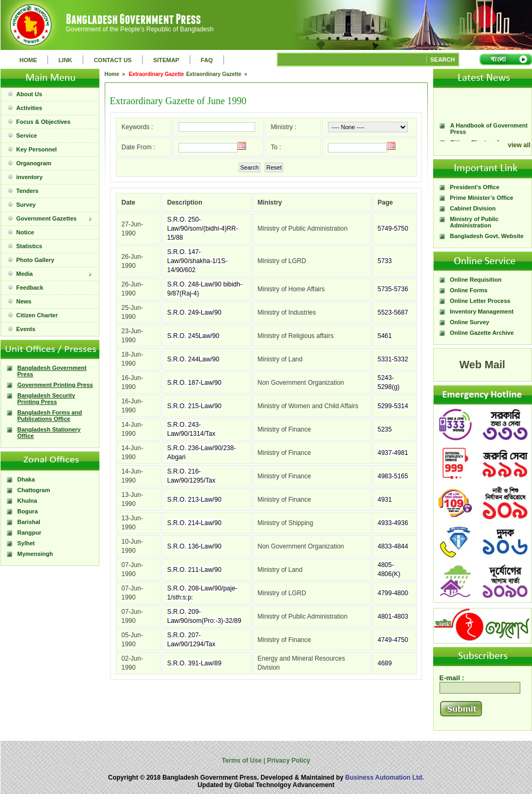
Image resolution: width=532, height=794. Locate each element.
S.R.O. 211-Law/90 (195, 570)
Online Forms (469, 290)
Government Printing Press (55, 385)
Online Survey (470, 322)
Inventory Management (482, 311)
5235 (385, 429)
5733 (385, 261)
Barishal (29, 522)
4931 (385, 500)
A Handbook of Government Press (489, 138)
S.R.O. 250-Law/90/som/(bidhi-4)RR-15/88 (203, 229)
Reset (274, 167)
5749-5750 (393, 229)
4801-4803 (393, 616)
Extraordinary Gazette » (217, 74)
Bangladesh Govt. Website (487, 236)
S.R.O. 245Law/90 (193, 336)
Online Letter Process (480, 301)
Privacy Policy (288, 761)
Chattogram (34, 490)
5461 (385, 336)
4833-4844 (393, 546)
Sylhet (26, 543)
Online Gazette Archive (482, 333)
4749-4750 (393, 640)
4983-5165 (393, 476)
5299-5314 (393, 406)
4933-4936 (393, 523)
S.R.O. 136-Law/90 (195, 546)
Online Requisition (476, 280)
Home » (116, 74)
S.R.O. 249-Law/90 (195, 312)
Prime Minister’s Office (482, 198)
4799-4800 (393, 593)
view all (520, 145)
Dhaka (26, 479)
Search (250, 167)
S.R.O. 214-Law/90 (195, 523)
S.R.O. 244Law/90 (193, 359)
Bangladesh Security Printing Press (47, 399)
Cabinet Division (473, 208)
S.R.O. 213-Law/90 (195, 500)
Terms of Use (242, 761)
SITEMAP (166, 60)
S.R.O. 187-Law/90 (195, 383)
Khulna (27, 501)
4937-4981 (393, 453)
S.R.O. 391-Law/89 (195, 663)
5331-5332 (393, 359)
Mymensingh (35, 554)
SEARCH (443, 60)
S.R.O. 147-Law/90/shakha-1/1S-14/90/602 (197, 261)
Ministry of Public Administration (475, 222)
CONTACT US (112, 60)
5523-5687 (393, 312)
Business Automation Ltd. (385, 778)
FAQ (207, 60)
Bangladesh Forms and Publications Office (50, 416)
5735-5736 (393, 289)
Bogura (28, 511)
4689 (385, 663)
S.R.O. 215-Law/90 (195, 406)
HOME (28, 60)
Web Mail (482, 365)
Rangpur (29, 533)
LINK (65, 60)
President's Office (475, 187)
